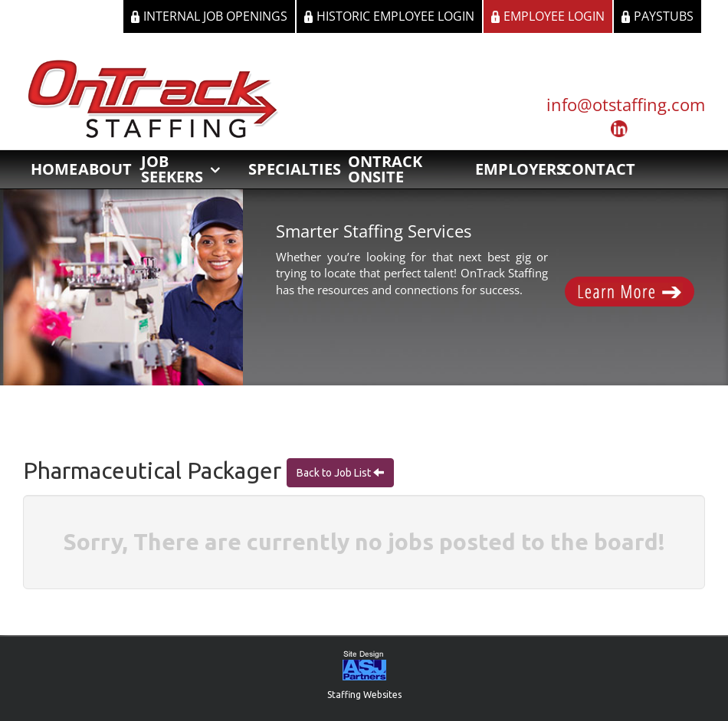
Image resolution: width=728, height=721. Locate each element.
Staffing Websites (364, 695)
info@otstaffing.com (626, 104)
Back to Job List (335, 473)
